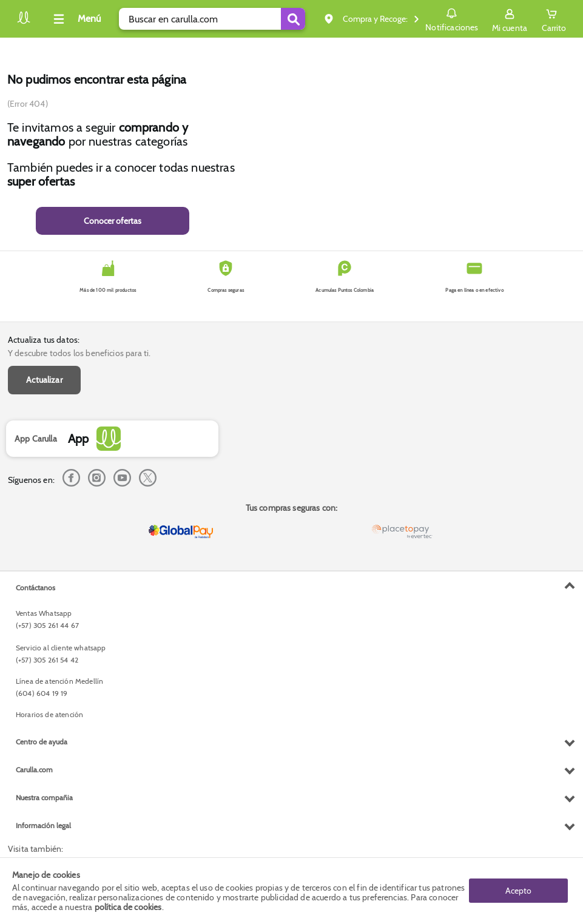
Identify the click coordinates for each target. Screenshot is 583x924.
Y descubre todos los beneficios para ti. (79, 353)
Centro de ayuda (42, 742)
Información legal (43, 825)
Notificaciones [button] (452, 18)
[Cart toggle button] (554, 19)
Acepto (518, 891)
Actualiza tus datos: (44, 340)
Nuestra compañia (44, 798)
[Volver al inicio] (24, 22)
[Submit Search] (293, 19)
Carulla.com (34, 770)
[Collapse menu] (75, 19)
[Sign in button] (510, 19)
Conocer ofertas (113, 221)
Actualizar (44, 380)
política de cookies (128, 907)
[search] (212, 19)
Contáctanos (35, 588)
